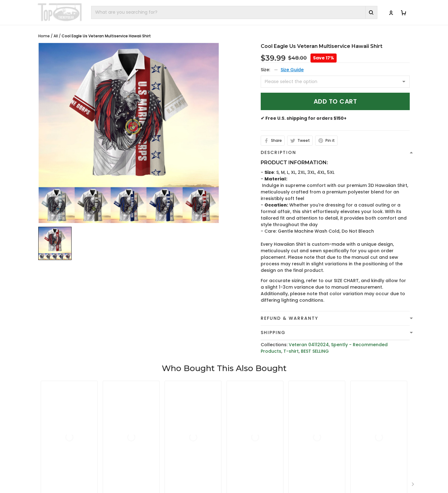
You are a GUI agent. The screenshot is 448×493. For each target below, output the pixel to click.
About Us (335, 422)
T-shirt (291, 351)
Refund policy (245, 451)
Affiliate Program (344, 460)
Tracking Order (342, 451)
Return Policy (244, 460)
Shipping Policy (246, 441)
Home (44, 36)
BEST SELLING (315, 351)
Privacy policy (245, 422)
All (56, 36)
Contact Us (337, 431)
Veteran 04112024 (309, 345)
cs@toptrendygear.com (168, 441)
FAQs (330, 441)
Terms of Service (248, 431)
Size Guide (292, 70)
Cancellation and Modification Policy (271, 470)
